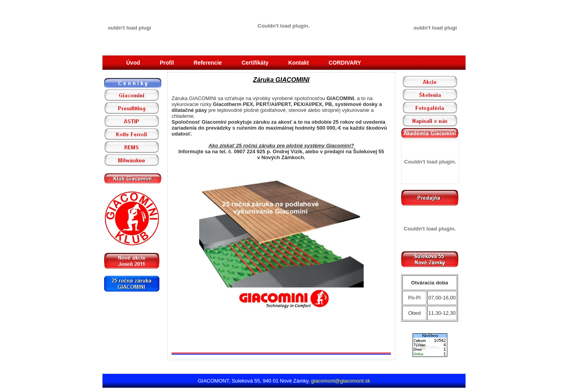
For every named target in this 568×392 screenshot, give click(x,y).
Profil (167, 63)
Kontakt (299, 63)
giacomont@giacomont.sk (341, 381)
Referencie (208, 63)
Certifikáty (255, 63)
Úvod (133, 63)
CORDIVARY (345, 63)
